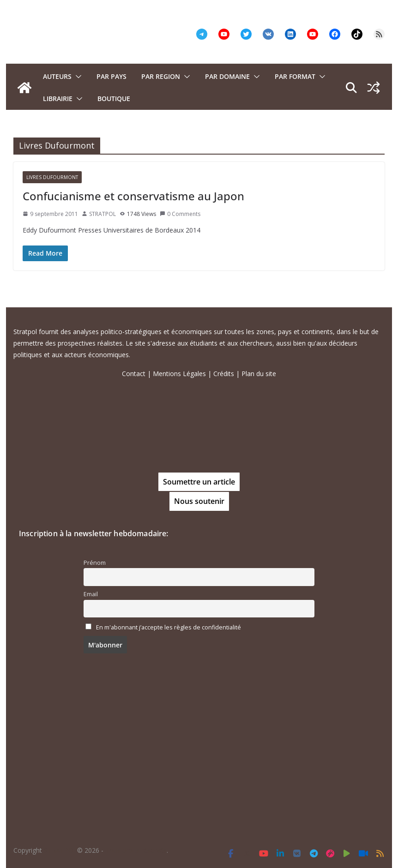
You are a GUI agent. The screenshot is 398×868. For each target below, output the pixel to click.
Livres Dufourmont (52, 177)
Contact (134, 374)
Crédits (224, 374)
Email (91, 594)
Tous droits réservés (136, 850)
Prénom (95, 563)
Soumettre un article (199, 482)
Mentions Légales (179, 374)
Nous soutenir (199, 501)
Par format (295, 76)
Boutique (114, 99)
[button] (77, 77)
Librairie (58, 99)
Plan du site (259, 374)
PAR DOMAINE (227, 76)
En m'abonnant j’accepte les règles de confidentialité (169, 627)
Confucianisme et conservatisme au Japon (133, 196)
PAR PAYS (112, 76)
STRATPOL (103, 214)
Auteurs (57, 76)
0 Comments (180, 214)
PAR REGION (161, 76)
